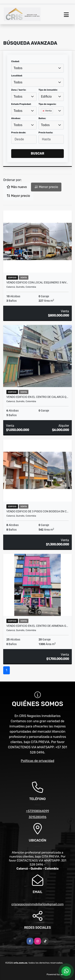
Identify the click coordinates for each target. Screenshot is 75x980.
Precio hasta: (46, 133)
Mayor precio (18, 196)
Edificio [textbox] (46, 97)
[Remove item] (44, 111)
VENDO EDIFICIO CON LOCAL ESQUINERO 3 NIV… (37, 282)
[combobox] (37, 68)
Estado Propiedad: (21, 104)
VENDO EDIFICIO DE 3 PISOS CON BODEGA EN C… (37, 511)
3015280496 (37, 817)
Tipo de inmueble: (48, 90)
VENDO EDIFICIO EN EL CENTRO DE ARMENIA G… (37, 626)
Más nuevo (17, 187)
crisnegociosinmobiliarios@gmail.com (37, 904)
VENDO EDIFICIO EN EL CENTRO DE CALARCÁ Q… (37, 397)
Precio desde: (19, 133)
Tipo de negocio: (47, 104)
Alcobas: (16, 118)
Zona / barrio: (19, 90)
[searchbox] (42, 117)
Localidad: (17, 76)
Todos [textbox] (18, 68)
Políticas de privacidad (37, 761)
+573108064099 (37, 811)
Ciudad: (15, 61)
